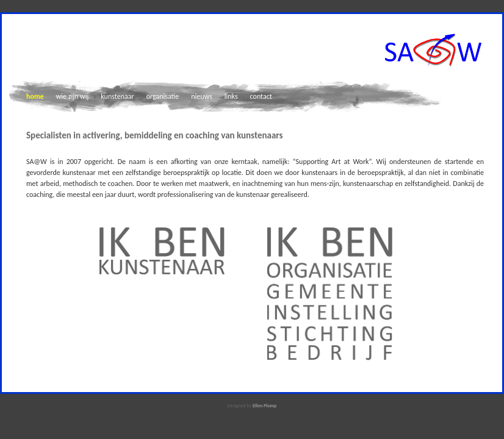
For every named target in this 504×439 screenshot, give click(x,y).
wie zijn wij (73, 96)
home (35, 96)
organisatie (163, 96)
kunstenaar (117, 96)
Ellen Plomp (265, 405)
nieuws (202, 96)
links (231, 96)
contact (261, 96)
